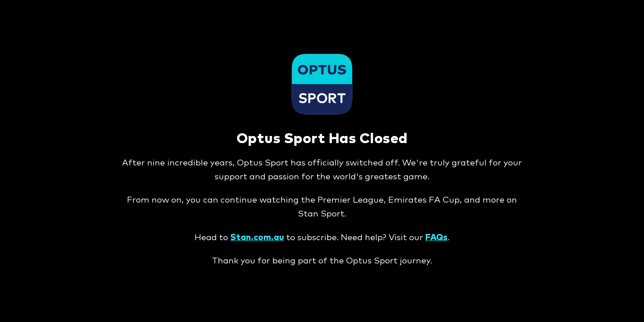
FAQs (436, 238)
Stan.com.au (257, 238)
